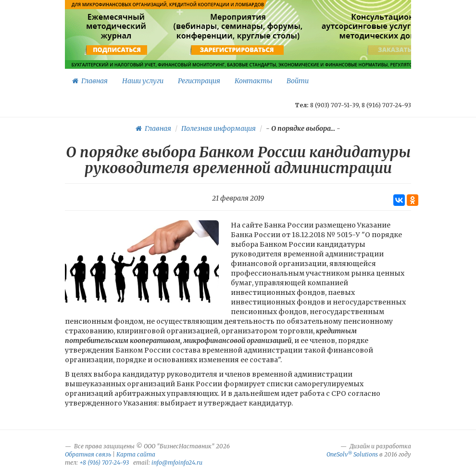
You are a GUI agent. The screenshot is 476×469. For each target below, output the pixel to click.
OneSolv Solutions (352, 454)
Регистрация (199, 81)
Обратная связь (88, 454)
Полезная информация (219, 128)
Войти (298, 81)
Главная (90, 81)
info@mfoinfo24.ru (177, 463)
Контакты (253, 81)
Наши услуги (143, 81)
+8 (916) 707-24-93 (104, 463)
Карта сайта (136, 454)
